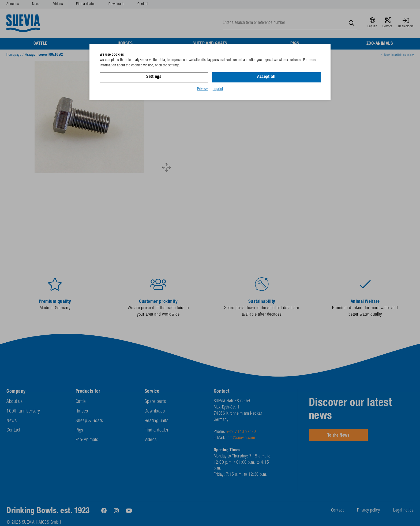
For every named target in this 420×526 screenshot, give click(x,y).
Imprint (218, 89)
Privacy (202, 89)
